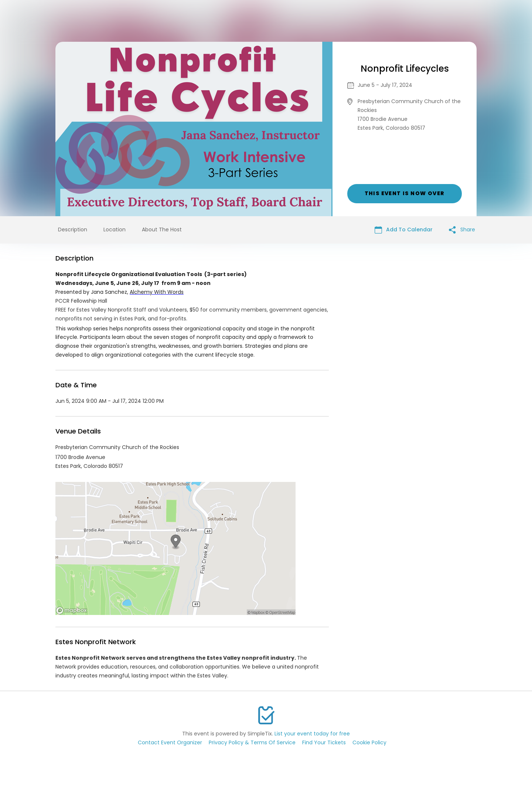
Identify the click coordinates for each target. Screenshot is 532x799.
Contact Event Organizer (170, 742)
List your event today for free (312, 734)
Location (115, 229)
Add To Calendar (404, 230)
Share (462, 230)
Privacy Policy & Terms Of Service (252, 742)
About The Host (162, 229)
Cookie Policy (369, 742)
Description (73, 229)
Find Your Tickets (324, 742)
